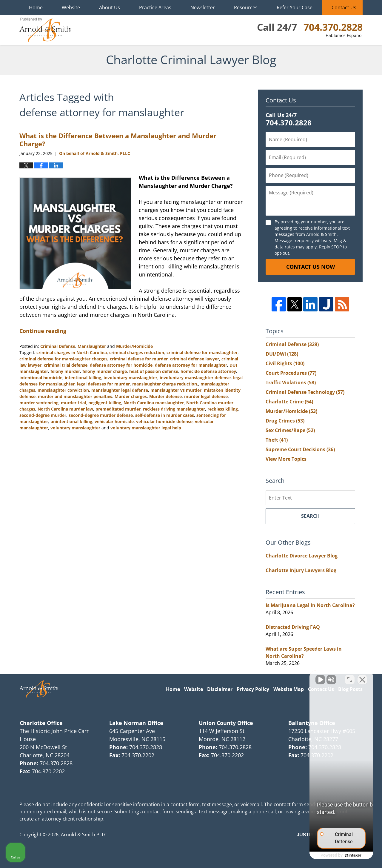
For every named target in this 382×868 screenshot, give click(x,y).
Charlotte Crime (289, 402)
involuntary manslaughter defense (195, 378)
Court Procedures (291, 373)
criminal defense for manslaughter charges (63, 359)
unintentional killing (71, 421)
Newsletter (203, 7)
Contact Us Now (311, 267)
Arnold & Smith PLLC (84, 835)
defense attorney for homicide (121, 365)
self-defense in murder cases (165, 415)
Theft (277, 440)
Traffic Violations (291, 382)
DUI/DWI (282, 354)
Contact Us (344, 7)
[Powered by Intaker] (331, 855)
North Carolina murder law (65, 409)
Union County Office (226, 723)
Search (310, 516)
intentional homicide (41, 378)
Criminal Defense (58, 346)
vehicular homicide (114, 421)
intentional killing (83, 378)
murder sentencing (39, 403)
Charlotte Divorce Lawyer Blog (302, 556)
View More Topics (286, 459)
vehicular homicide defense (164, 421)
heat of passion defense (154, 371)
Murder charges (131, 396)
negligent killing (105, 403)
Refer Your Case (295, 7)
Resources (246, 7)
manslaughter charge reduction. (165, 384)
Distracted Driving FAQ (293, 627)
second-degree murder (43, 415)
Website (71, 7)
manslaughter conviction (63, 390)
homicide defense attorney (208, 371)
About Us (110, 7)
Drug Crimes (285, 421)
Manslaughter (92, 346)
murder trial (73, 403)
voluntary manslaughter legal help (146, 428)
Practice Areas (155, 7)
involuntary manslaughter (130, 378)
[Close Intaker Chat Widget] (362, 677)
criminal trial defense (66, 365)
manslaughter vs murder (176, 390)
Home (36, 7)
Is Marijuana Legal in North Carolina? (310, 605)
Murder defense (165, 396)
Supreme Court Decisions (300, 449)
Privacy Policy (253, 689)
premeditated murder (118, 409)
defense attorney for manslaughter (191, 365)
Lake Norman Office (136, 723)
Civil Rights (285, 363)
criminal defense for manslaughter (202, 352)
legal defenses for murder (103, 384)
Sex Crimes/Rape (290, 430)
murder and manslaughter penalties (75, 396)
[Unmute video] (276, 677)
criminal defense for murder (139, 359)
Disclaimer (220, 689)
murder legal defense (206, 396)
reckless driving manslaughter (174, 409)
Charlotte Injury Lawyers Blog (301, 570)
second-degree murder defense (101, 415)
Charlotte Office (41, 723)
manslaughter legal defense (120, 390)
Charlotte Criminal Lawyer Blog (45, 30)
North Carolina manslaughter (154, 403)
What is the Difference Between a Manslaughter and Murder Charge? (118, 139)
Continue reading (43, 331)
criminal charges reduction (137, 352)
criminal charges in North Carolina (72, 352)
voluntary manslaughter (75, 428)
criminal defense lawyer (195, 359)
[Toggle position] (350, 677)
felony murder (65, 371)
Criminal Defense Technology (305, 392)
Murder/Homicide (134, 346)
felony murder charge (105, 371)
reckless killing (223, 409)
